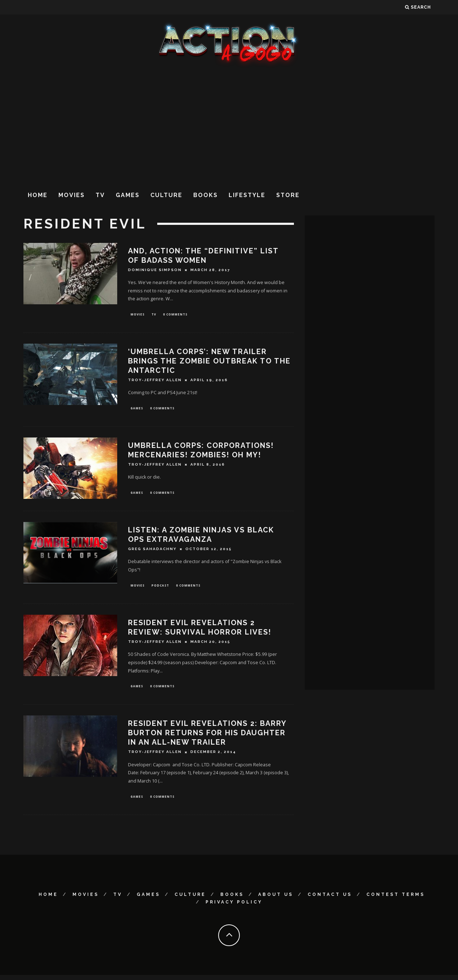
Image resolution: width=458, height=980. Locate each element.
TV (100, 195)
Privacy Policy (234, 907)
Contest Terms (396, 900)
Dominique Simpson (155, 270)
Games (128, 195)
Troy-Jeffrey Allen (155, 381)
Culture (166, 195)
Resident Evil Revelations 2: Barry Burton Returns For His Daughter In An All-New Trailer (207, 737)
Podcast (160, 588)
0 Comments (175, 315)
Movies (72, 195)
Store (288, 195)
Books (206, 195)
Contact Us (330, 900)
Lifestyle (247, 195)
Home (38, 195)
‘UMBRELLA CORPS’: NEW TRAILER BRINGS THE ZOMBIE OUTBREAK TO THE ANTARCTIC (209, 362)
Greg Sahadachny (152, 552)
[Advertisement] (229, 126)
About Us (276, 900)
